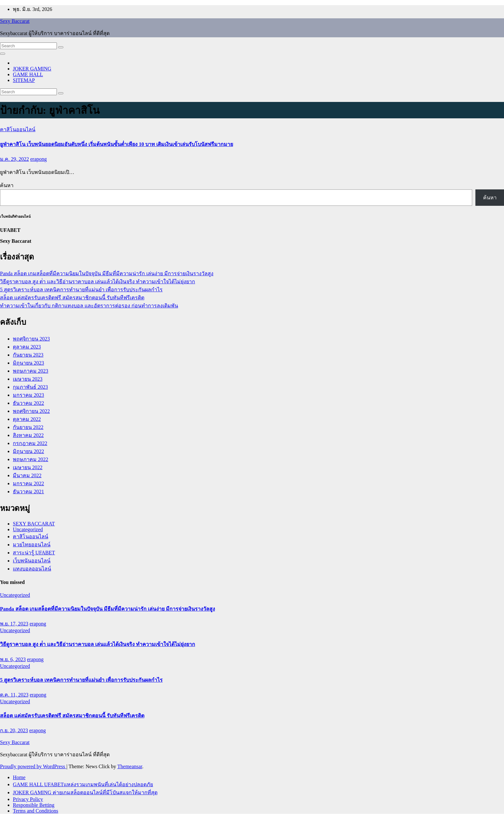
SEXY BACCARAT (34, 524)
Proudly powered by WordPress (33, 766)
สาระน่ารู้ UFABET (34, 553)
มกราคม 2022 (28, 483)
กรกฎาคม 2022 (30, 443)
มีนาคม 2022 (27, 475)
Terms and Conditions (36, 811)
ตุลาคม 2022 (27, 419)
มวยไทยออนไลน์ (32, 545)
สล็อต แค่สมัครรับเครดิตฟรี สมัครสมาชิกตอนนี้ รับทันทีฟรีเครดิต (72, 298)
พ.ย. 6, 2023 (13, 659)
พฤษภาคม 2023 (31, 371)
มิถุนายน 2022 (28, 451)
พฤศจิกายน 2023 (31, 339)
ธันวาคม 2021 (28, 491)
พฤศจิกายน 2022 (31, 411)
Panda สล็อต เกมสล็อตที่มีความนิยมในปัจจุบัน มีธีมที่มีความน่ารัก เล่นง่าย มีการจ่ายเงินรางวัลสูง (107, 273)
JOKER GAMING (32, 69)
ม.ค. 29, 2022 (14, 159)
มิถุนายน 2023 (28, 363)
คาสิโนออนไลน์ (18, 129)
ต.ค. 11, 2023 (14, 695)
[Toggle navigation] (3, 54)
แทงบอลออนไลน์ (32, 569)
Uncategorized (28, 529)
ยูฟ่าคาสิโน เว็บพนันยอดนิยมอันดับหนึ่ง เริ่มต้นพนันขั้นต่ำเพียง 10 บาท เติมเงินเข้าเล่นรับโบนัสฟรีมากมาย (117, 144)
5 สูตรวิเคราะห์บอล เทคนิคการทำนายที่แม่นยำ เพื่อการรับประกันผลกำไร (81, 290)
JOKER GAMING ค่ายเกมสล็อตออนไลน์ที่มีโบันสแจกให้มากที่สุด (85, 792)
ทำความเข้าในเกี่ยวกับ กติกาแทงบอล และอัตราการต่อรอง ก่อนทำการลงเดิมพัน (89, 306)
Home (19, 777)
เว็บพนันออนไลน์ (32, 561)
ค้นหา (7, 185)
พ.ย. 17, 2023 (14, 624)
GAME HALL (28, 74)
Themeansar (130, 766)
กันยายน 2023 (28, 355)
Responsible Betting (34, 805)
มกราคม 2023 (28, 395)
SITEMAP (24, 80)
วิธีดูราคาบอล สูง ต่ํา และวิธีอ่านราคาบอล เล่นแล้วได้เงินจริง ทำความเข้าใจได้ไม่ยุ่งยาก (98, 282)
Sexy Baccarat (15, 21)
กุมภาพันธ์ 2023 (30, 387)
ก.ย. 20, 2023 (14, 730)
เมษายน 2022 (28, 467)
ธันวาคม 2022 (28, 403)
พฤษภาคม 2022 (31, 459)
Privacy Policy (28, 799)
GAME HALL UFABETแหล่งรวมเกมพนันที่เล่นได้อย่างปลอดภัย (83, 784)
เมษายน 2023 (28, 379)
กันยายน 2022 (28, 427)
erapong (39, 159)
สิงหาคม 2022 (28, 435)
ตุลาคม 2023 (27, 347)
